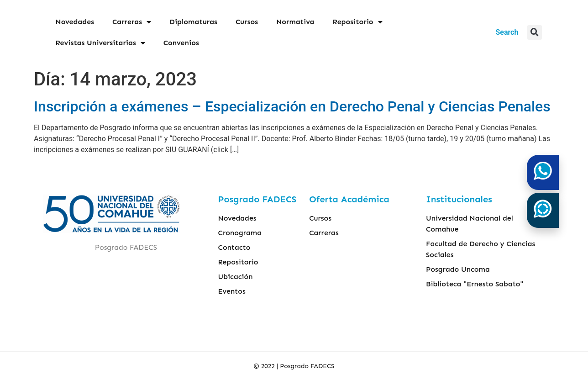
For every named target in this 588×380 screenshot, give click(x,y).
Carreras (132, 22)
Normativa (295, 22)
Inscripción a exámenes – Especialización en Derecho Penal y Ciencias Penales (292, 106)
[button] (535, 32)
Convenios (181, 43)
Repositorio (358, 22)
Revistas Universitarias (100, 43)
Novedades (75, 22)
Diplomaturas (193, 22)
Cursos (247, 22)
